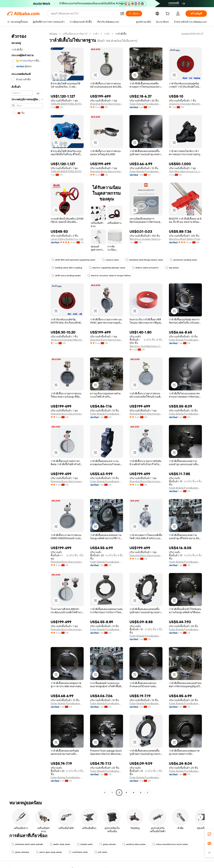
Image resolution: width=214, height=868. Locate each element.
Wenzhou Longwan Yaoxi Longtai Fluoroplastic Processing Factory (146, 239)
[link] (209, 834)
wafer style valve (60, 844)
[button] (56, 75)
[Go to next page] (148, 793)
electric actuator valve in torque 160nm (109, 276)
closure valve (110, 260)
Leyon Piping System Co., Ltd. (67, 239)
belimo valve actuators (145, 268)
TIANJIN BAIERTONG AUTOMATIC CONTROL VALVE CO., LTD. (67, 104)
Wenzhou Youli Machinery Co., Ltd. (146, 346)
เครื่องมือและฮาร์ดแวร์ (75, 34)
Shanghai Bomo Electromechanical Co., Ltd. (107, 104)
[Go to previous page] (105, 793)
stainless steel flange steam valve (144, 260)
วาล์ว (96, 34)
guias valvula (108, 844)
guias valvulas (20, 852)
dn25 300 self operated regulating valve (73, 260)
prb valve (101, 852)
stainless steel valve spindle (27, 844)
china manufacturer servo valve (170, 844)
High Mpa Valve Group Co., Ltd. (185, 171)
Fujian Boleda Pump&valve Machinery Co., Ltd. (146, 104)
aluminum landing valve (183, 260)
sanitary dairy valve (134, 844)
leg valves (172, 268)
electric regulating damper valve (107, 268)
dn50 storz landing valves (66, 276)
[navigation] (27, 414)
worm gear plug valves (49, 852)
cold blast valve (78, 852)
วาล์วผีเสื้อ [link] (121, 34)
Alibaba (53, 34)
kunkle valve (85, 844)
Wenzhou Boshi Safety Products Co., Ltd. (185, 239)
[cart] (168, 14)
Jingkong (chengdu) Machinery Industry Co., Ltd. (185, 104)
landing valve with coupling (67, 268)
